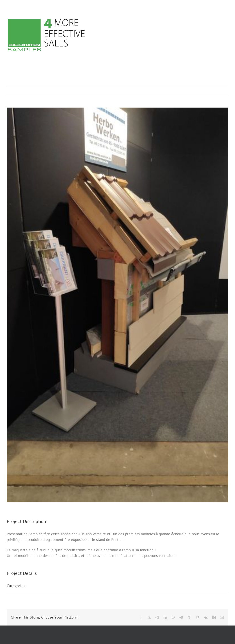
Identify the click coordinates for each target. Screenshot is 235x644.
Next (220, 90)
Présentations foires (49, 586)
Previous (205, 90)
